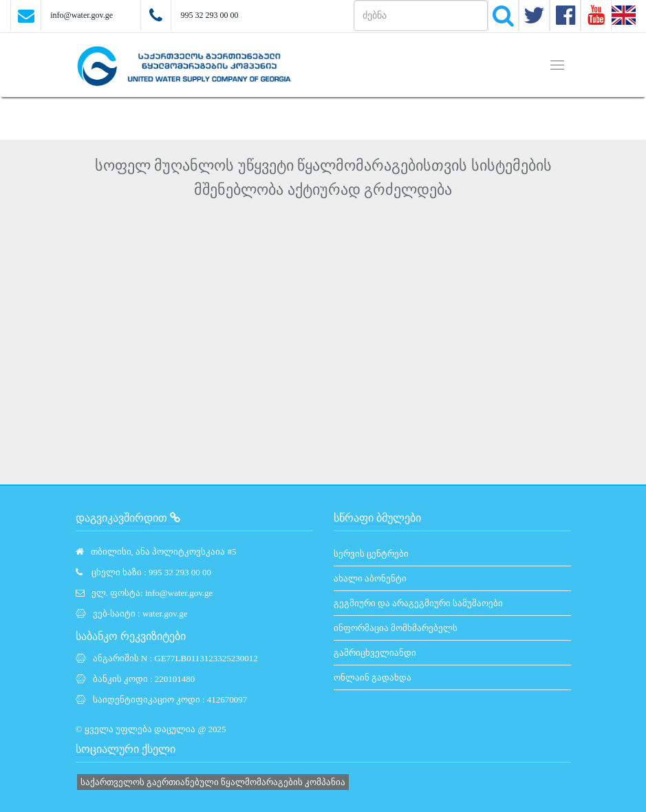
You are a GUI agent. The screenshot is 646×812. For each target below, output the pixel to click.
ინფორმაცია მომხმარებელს (396, 628)
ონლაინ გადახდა (373, 677)
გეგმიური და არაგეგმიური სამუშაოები (419, 603)
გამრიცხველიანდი (375, 653)
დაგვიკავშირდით (128, 518)
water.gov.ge (165, 613)
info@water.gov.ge (82, 15)
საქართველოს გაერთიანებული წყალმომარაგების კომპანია (213, 782)
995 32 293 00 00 (209, 15)
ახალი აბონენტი (370, 578)
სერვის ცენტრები (371, 554)
